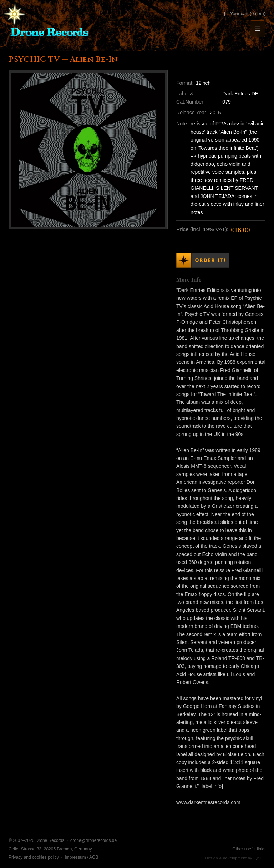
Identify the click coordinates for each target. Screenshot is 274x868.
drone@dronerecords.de (93, 840)
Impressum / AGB (81, 857)
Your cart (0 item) (244, 13)
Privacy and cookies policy (34, 857)
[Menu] (258, 29)
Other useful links (249, 849)
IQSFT (259, 858)
